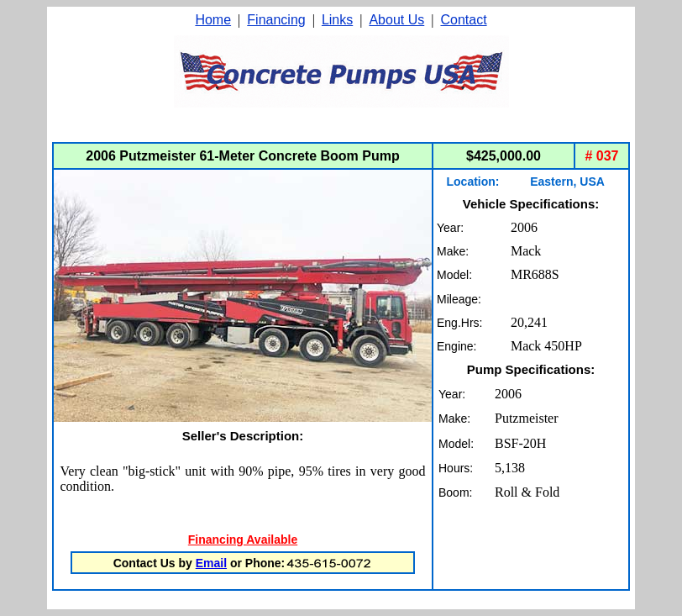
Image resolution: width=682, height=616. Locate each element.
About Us (396, 20)
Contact (463, 20)
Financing (276, 20)
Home (213, 20)
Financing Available (243, 540)
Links (337, 20)
